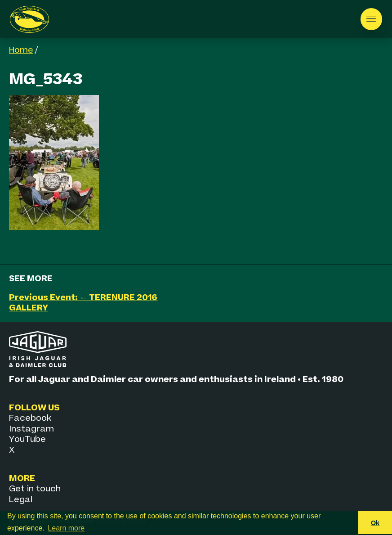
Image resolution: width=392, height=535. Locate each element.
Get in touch (35, 489)
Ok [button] (375, 523)
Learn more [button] (66, 528)
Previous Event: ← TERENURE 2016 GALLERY (83, 303)
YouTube (27, 439)
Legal (21, 500)
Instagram (31, 429)
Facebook (30, 418)
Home (21, 50)
